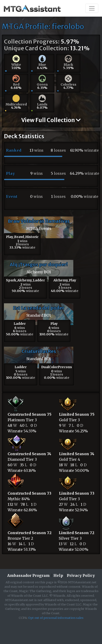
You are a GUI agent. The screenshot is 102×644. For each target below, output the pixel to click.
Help (58, 575)
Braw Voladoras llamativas (39, 221)
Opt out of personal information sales (56, 618)
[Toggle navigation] (92, 8)
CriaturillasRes (39, 351)
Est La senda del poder (39, 308)
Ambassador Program (28, 575)
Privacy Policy (81, 575)
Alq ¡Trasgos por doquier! (39, 264)
